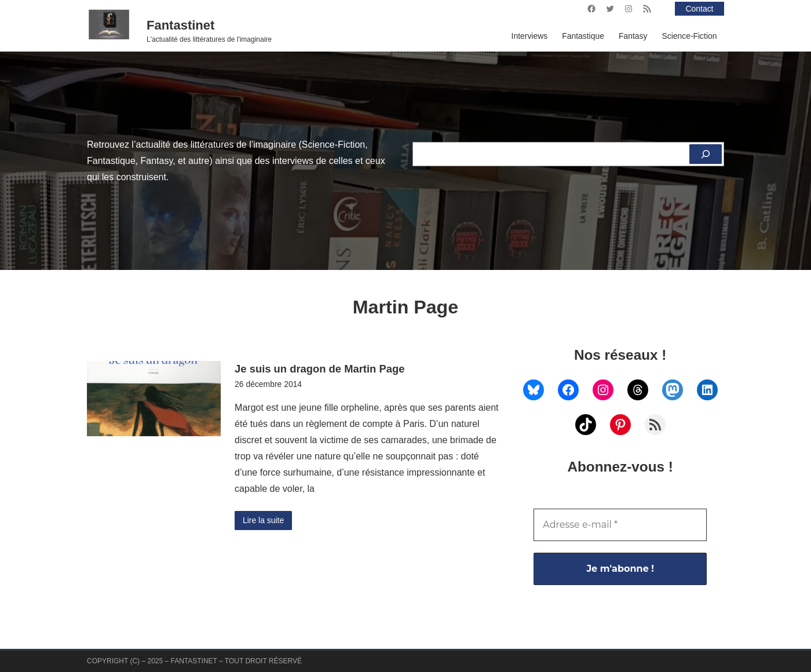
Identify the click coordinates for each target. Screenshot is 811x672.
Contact (700, 9)
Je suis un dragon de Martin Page (319, 369)
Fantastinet (180, 25)
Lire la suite (263, 520)
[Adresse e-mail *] (620, 525)
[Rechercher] (706, 154)
